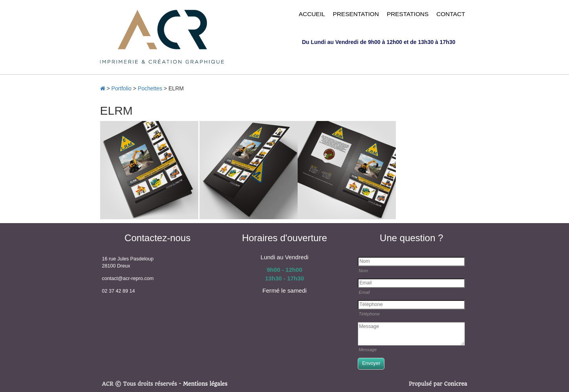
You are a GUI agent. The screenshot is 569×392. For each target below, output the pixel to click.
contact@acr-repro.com (128, 278)
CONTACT (451, 14)
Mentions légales (205, 384)
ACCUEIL (312, 14)
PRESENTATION (356, 14)
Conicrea (456, 384)
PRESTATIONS (408, 14)
